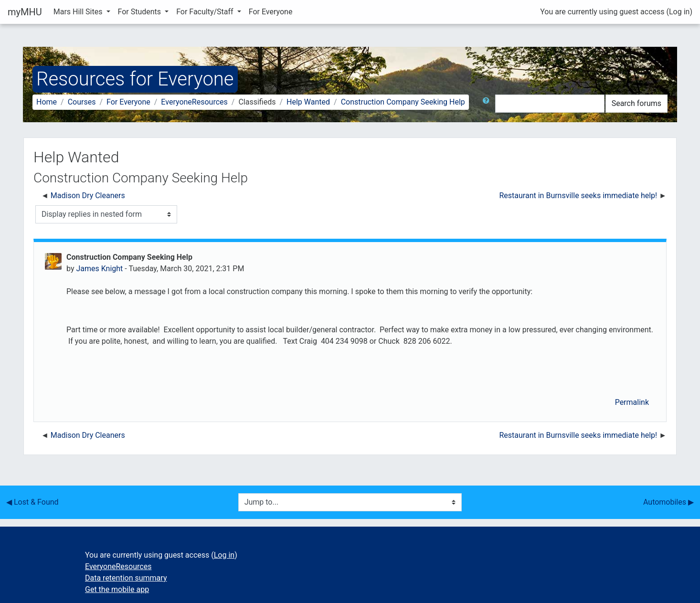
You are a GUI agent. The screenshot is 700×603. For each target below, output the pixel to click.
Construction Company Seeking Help (403, 102)
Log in (679, 12)
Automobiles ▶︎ (668, 502)
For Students (141, 12)
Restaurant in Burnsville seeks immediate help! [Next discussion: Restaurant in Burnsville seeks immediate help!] (578, 196)
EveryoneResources (194, 102)
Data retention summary (126, 578)
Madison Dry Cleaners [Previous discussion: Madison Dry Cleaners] (88, 196)
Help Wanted (308, 102)
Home (47, 102)
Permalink (632, 402)
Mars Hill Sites (79, 12)
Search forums (636, 103)
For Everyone (271, 12)
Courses (82, 102)
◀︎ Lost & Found (32, 502)
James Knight (99, 269)
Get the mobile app (117, 589)
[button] (488, 104)
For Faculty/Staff (206, 12)
